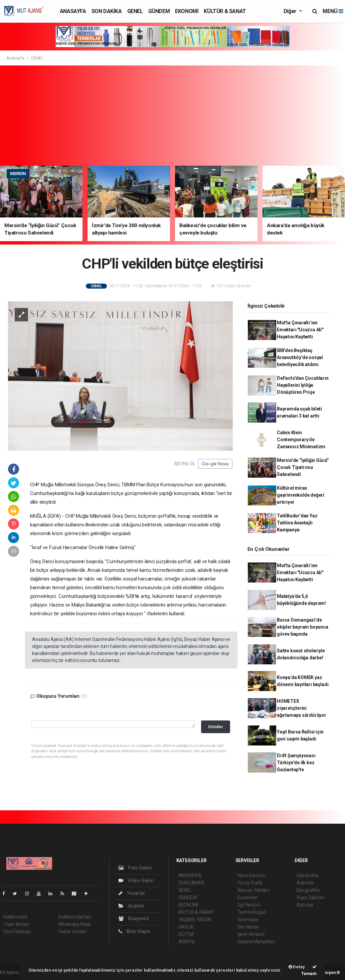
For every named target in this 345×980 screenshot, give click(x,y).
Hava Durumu (251, 875)
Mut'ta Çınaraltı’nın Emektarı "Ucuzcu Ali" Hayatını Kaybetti (300, 330)
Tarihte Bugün (252, 912)
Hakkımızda (15, 917)
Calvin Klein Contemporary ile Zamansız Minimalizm (301, 440)
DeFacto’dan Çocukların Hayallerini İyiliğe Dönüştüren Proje (303, 385)
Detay (297, 967)
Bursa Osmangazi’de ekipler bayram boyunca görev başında (303, 627)
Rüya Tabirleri (310, 897)
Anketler (305, 883)
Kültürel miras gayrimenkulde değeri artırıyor (301, 495)
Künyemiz (134, 919)
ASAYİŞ (186, 942)
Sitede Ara (307, 875)
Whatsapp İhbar (75, 924)
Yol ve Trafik (250, 883)
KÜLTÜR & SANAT (225, 11)
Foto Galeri (135, 868)
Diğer (291, 11)
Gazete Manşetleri (256, 942)
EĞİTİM (186, 934)
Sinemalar (248, 920)
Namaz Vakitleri (254, 890)
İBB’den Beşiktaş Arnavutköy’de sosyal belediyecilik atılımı (300, 357)
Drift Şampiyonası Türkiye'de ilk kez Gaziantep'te (296, 763)
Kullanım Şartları (75, 917)
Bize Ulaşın (134, 931)
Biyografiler (308, 890)
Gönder (216, 727)
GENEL (135, 11)
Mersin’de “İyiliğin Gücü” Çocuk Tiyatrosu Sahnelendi (303, 467)
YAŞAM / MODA (195, 920)
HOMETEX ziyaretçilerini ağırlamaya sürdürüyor (302, 708)
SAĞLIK (186, 927)
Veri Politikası (17, 932)
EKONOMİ (187, 11)
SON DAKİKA (107, 11)
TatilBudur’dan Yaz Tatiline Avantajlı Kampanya (297, 523)
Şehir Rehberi (251, 934)
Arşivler (131, 906)
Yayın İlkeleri (16, 924)
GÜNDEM (159, 11)
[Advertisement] (172, 116)
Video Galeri (136, 880)
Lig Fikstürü (249, 905)
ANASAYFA (73, 11)
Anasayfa (16, 58)
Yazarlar (132, 893)
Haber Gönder (73, 932)
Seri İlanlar (248, 927)
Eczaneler (248, 897)
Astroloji (305, 905)
